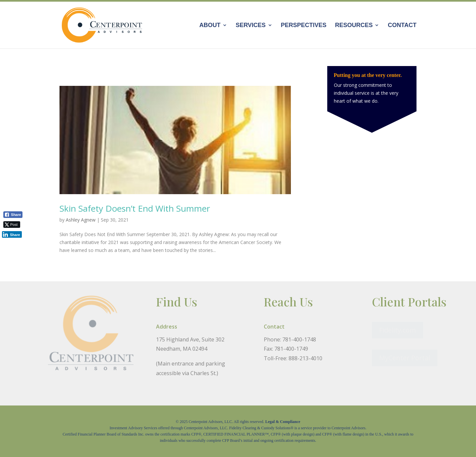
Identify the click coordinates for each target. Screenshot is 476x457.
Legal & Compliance (283, 422)
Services (251, 26)
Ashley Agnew (81, 220)
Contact (402, 26)
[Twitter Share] (12, 225)
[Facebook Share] (13, 215)
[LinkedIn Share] (12, 234)
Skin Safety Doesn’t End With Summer (135, 208)
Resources (354, 26)
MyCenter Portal (405, 358)
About (210, 26)
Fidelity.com (397, 330)
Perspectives (303, 26)
